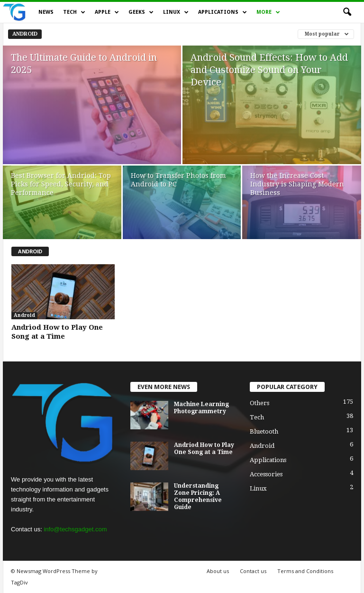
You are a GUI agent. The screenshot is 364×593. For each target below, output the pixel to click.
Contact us (253, 571)
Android (25, 34)
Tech (74, 12)
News (46, 12)
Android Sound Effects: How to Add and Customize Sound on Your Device (269, 70)
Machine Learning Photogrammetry (201, 408)
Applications (223, 12)
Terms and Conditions (305, 571)
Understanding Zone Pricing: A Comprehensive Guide (198, 496)
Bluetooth (264, 431)
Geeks (141, 12)
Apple (107, 12)
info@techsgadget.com (75, 529)
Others (259, 403)
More (268, 12)
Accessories (266, 474)
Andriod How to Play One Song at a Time (57, 332)
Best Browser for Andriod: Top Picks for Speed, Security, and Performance (61, 184)
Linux (176, 12)
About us (218, 571)
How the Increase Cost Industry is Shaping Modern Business (297, 184)
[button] (347, 12)
